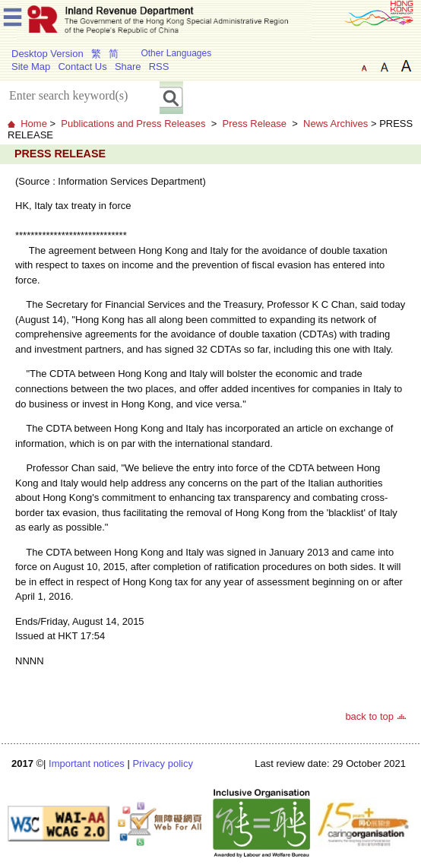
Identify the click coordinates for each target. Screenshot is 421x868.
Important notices (87, 763)
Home (34, 124)
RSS (159, 67)
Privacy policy (162, 763)
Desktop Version (47, 54)
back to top (369, 716)
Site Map (31, 67)
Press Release (254, 124)
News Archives (336, 124)
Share (128, 67)
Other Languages (176, 53)
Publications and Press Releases (133, 124)
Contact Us (82, 67)
